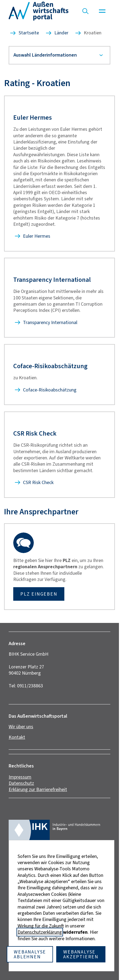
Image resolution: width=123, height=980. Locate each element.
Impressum (20, 777)
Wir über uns (21, 727)
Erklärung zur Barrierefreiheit (38, 789)
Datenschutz (21, 783)
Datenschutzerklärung (40, 932)
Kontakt (17, 737)
